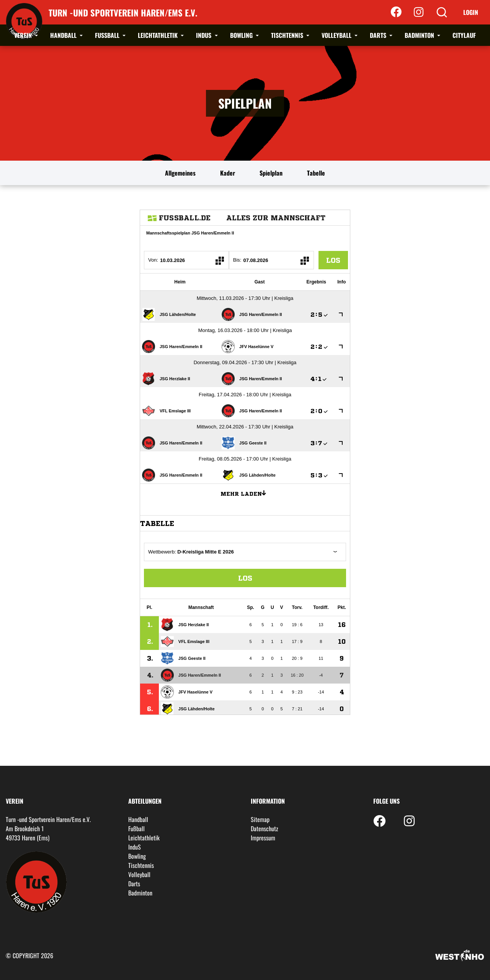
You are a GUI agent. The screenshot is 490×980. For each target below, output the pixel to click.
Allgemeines (180, 173)
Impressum (263, 838)
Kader (228, 173)
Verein (24, 35)
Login (471, 12)
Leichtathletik (158, 35)
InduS (204, 35)
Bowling (242, 35)
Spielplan (271, 173)
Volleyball (337, 35)
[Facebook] (396, 12)
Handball (64, 35)
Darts (379, 35)
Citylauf (464, 35)
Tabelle (316, 173)
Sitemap (260, 819)
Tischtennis (288, 35)
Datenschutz (265, 829)
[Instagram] (419, 12)
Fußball (108, 35)
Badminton (420, 35)
